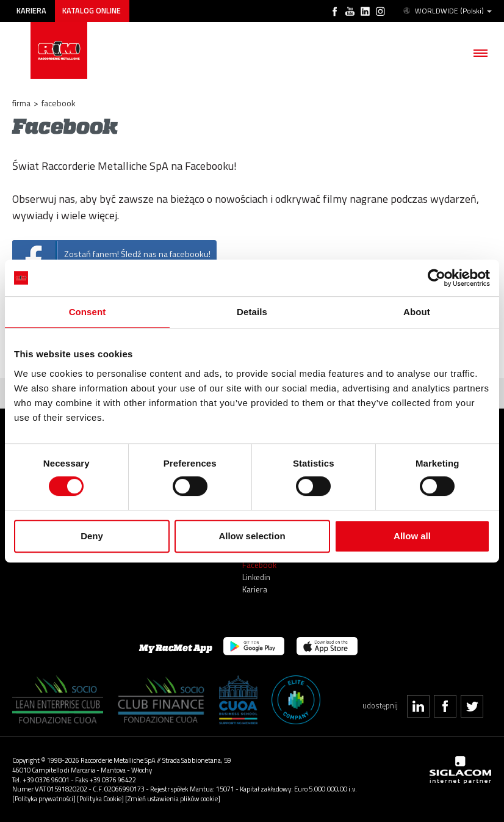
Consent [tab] (88, 312)
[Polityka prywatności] (44, 798)
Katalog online (92, 11)
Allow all (412, 536)
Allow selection (252, 536)
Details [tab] (252, 312)
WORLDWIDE (447, 11)
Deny (92, 536)
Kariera (31, 11)
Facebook (259, 565)
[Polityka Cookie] (100, 798)
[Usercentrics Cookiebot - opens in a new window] (437, 278)
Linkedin (256, 577)
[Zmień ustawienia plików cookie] (173, 798)
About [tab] (417, 312)
